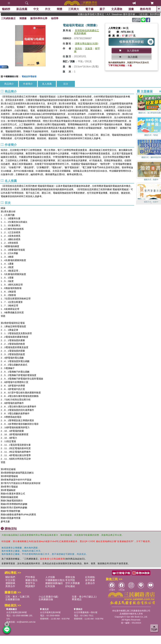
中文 (36, 9)
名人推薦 (47, 84)
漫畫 (131, 9)
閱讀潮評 (30, 586)
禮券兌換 (70, 577)
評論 (137, 20)
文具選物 (117, 9)
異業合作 (10, 586)
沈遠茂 (89, 49)
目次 (66, 84)
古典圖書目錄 (46, 599)
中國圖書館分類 (11, 76)
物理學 (55, 18)
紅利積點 (90, 577)
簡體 (60, 9)
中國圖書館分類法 (55, 580)
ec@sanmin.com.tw (26, 622)
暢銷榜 (6, 9)
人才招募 (50, 577)
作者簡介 (28, 84)
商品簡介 (9, 84)
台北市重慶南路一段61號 (86, 612)
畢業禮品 (77, 599)
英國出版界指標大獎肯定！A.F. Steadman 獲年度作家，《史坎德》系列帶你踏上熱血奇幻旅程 (122, 14)
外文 (48, 9)
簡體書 (23, 18)
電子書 (90, 9)
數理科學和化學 (39, 18)
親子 (103, 9)
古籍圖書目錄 (13, 599)
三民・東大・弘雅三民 (17, 597)
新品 (22, 9)
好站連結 (70, 586)
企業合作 (90, 583)
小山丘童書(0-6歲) (48, 597)
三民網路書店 (8, 18)
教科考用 (146, 9)
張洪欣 (78, 49)
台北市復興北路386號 (17, 612)
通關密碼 (10, 583)
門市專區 (30, 577)
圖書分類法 (31, 580)
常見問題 (70, 580)
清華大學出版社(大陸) (87, 44)
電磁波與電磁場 (29, 76)
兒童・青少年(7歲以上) (84, 597)
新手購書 (90, 580)
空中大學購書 (73, 583)
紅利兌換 (50, 586)
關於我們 (10, 577)
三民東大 (74, 9)
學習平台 (30, 583)
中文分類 (10, 580)
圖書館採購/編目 (54, 583)
